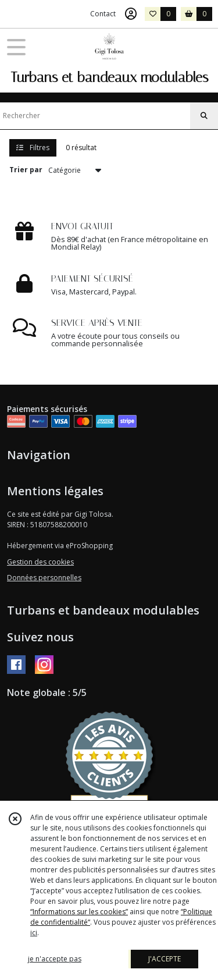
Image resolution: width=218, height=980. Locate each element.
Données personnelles (44, 578)
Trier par (26, 170)
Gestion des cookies (40, 562)
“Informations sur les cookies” (79, 912)
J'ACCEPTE (165, 959)
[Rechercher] (204, 116)
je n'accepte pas (55, 959)
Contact (103, 14)
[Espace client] (131, 14)
